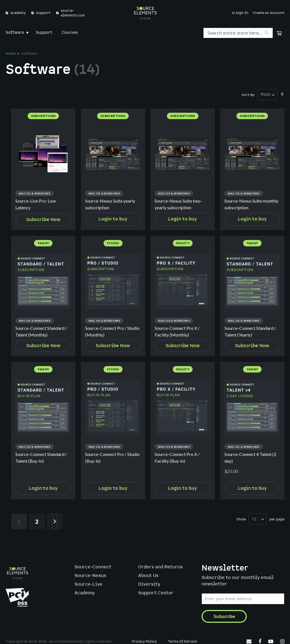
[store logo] (145, 13)
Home (11, 54)
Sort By (248, 95)
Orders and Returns (160, 567)
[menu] (145, 33)
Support (43, 13)
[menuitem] (16, 33)
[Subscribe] (224, 616)
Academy (18, 13)
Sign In (242, 13)
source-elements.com (73, 13)
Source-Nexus (90, 576)
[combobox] (238, 33)
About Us (148, 576)
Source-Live (88, 585)
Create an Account (269, 13)
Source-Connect (93, 567)
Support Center (156, 593)
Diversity (149, 585)
